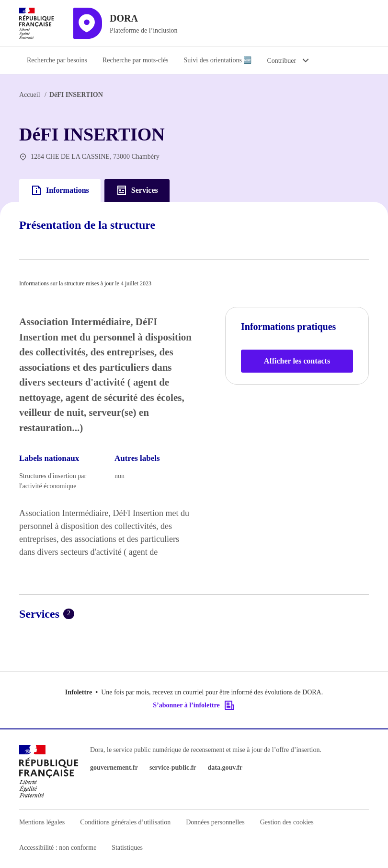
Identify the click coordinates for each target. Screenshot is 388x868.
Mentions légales (42, 822)
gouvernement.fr (114, 768)
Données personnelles (215, 822)
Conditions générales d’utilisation (125, 822)
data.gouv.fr (225, 768)
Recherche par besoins (57, 60)
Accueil (30, 95)
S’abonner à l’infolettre (194, 705)
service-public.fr (173, 768)
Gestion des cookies (287, 822)
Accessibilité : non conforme (58, 848)
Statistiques (127, 848)
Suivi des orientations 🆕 (218, 60)
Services (137, 190)
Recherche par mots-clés (136, 60)
